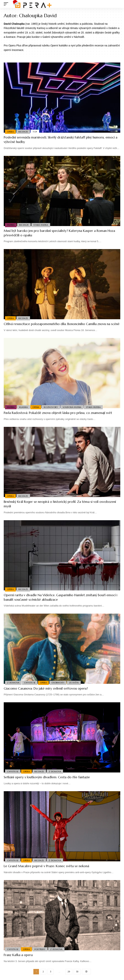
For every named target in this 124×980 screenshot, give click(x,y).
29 (69, 972)
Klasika (23, 407)
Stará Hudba (41, 225)
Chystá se (30, 683)
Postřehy (40, 949)
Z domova (13, 683)
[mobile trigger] (7, 4)
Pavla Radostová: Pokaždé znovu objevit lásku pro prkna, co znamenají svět (58, 413)
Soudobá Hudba (72, 407)
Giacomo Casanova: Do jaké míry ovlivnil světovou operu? (46, 688)
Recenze (23, 132)
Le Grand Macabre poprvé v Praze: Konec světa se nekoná (46, 866)
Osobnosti (58, 683)
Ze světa (74, 683)
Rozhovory (51, 407)
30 (77, 972)
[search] (118, 4)
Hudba (11, 225)
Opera (10, 132)
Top (35, 132)
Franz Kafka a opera (18, 955)
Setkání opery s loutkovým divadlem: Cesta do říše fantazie (47, 777)
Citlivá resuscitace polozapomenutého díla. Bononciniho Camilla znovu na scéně (62, 324)
